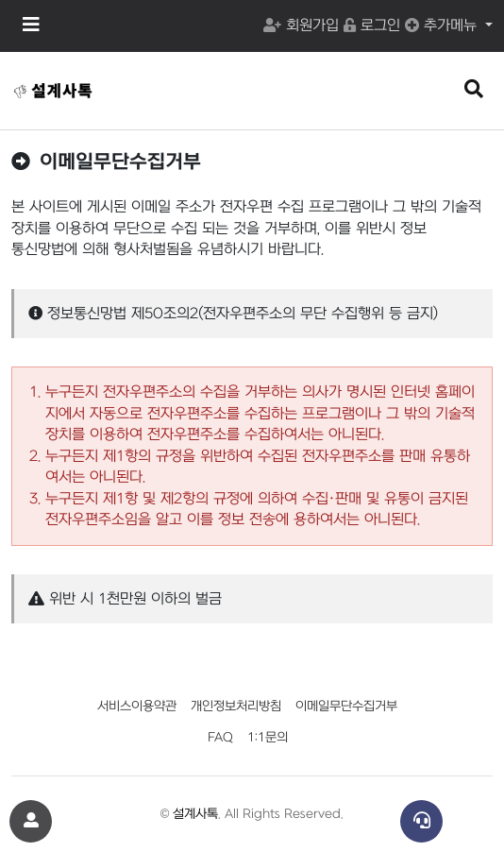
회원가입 (301, 26)
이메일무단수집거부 (346, 706)
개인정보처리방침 (236, 706)
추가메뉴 (443, 26)
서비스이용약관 (137, 706)
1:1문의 (268, 737)
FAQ (220, 737)
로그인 (372, 26)
